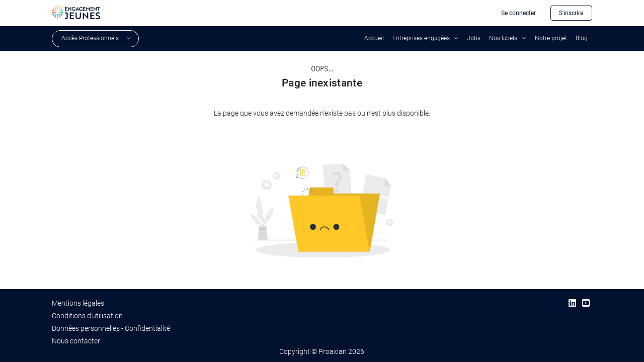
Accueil (374, 38)
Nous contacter (76, 341)
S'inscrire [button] (571, 13)
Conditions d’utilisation (87, 316)
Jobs (474, 38)
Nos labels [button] (503, 38)
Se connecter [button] (518, 13)
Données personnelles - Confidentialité (111, 328)
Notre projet (551, 38)
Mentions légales (78, 303)
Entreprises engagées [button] (421, 38)
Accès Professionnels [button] (90, 38)
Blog (582, 38)
